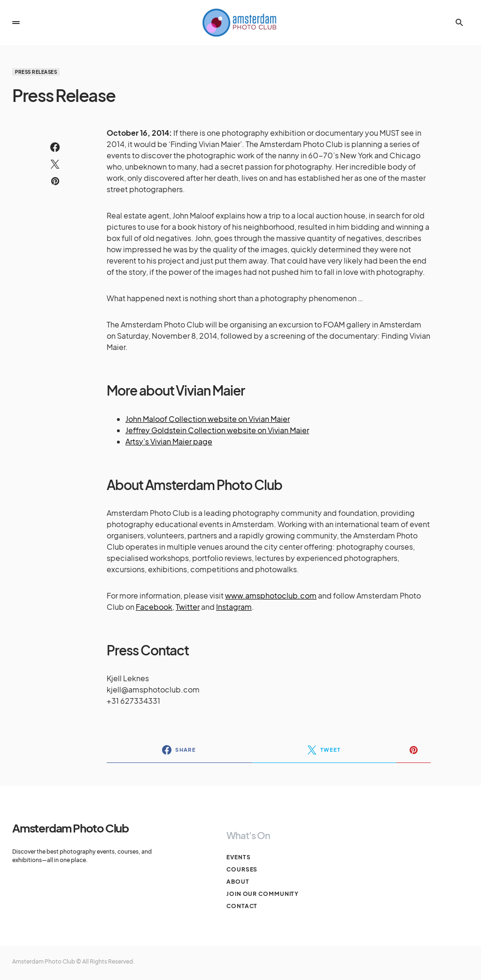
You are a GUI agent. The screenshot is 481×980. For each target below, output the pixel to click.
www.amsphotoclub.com (271, 595)
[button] (16, 23)
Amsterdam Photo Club (70, 828)
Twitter (188, 607)
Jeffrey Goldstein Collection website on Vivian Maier (217, 430)
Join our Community (263, 894)
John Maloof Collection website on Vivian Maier (208, 419)
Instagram (234, 607)
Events (238, 857)
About (238, 882)
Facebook (154, 607)
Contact (242, 906)
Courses (242, 869)
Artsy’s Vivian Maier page (169, 441)
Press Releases (36, 72)
